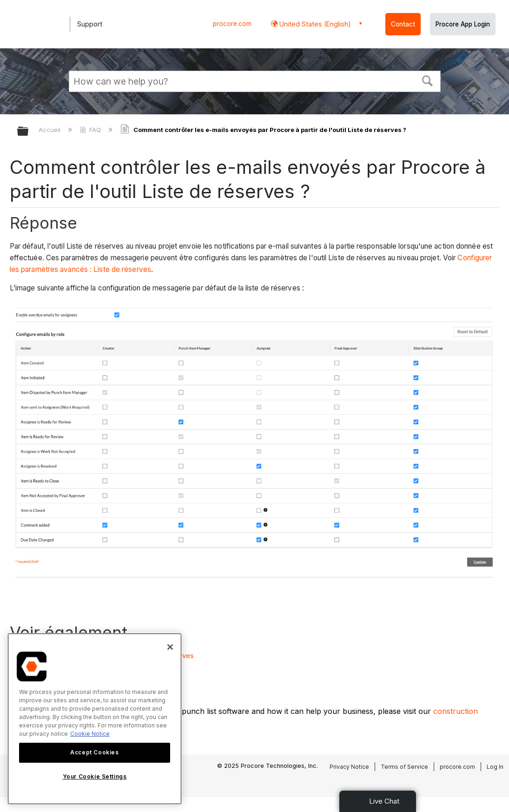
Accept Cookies (94, 752)
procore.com (232, 24)
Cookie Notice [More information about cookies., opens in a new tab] (90, 734)
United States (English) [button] (314, 24)
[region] (95, 719)
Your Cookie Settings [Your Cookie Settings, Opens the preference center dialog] (95, 776)
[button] (427, 80)
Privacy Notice (349, 767)
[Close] (170, 647)
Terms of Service (404, 767)
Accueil (50, 130)
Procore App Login (463, 24)
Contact (403, 24)
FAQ (91, 130)
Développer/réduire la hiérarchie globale (29, 132)
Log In (495, 767)
